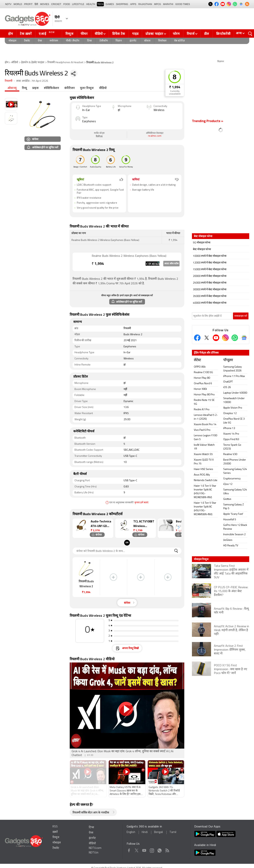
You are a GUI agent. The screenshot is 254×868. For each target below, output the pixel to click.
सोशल (147, 41)
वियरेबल (162, 41)
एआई (47, 33)
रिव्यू (24, 88)
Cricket (56, 4)
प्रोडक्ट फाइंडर (154, 34)
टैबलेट (27, 41)
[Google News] (244, 338)
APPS (133, 4)
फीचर (84, 34)
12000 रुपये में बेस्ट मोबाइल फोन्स (210, 263)
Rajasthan (145, 4)
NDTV (8, 4)
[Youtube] (216, 338)
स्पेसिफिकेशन (51, 88)
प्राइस (35, 88)
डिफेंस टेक (119, 34)
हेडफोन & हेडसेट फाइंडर (33, 62)
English (131, 832)
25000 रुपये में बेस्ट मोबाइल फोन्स (210, 283)
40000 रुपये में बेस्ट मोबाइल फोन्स (210, 303)
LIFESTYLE (78, 4)
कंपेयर (33, 139)
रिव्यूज (70, 34)
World (18, 4)
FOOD (67, 4)
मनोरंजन (54, 41)
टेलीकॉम (104, 41)
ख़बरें (55, 832)
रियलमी (9, 81)
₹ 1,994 (175, 87)
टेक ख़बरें (26, 34)
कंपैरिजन (70, 88)
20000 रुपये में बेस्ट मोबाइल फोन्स (210, 276)
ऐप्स (40, 41)
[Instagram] (225, 338)
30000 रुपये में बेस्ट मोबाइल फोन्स (210, 290)
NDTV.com (95, 848)
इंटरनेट (133, 41)
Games (110, 4)
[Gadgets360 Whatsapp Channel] (235, 338)
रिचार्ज (191, 34)
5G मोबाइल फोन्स (202, 243)
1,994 (98, 264)
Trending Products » (208, 121)
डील (207, 34)
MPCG (158, 4)
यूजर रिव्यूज (87, 88)
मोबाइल (12, 41)
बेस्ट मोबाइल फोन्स (202, 249)
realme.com (155, 136)
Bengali (159, 832)
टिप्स (89, 41)
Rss (167, 850)
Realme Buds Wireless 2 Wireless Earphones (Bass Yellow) (129, 256)
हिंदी (36, 4)
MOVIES (45, 4)
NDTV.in (94, 853)
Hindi (145, 832)
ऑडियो (15, 62)
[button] (179, 527)
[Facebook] (197, 338)
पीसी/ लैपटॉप (73, 41)
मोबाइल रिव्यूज (201, 559)
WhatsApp (160, 850)
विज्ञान (119, 41)
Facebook (129, 850)
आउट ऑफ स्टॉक (171, 264)
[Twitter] (207, 338)
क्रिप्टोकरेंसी (223, 34)
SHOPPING (122, 4)
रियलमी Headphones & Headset (65, 62)
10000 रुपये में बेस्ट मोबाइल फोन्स (210, 256)
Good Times (183, 4)
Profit (28, 4)
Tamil (173, 832)
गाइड (135, 34)
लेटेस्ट (197, 360)
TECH (100, 4)
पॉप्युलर (228, 360)
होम (11, 34)
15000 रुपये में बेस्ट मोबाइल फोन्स (210, 270)
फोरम (176, 34)
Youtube (144, 850)
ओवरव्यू (12, 88)
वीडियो (99, 34)
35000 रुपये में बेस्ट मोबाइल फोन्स (210, 296)
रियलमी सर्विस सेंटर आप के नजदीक (91, 813)
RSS (55, 827)
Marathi (168, 4)
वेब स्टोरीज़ (179, 41)
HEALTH (91, 4)
